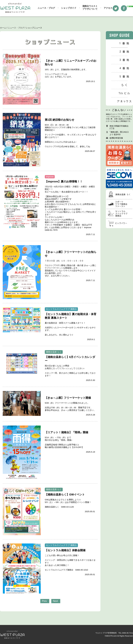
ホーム (3, 28)
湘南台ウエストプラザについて (90, 7)
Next (55, 601)
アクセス (108, 8)
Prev (44, 601)
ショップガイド (69, 8)
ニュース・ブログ (46, 8)
